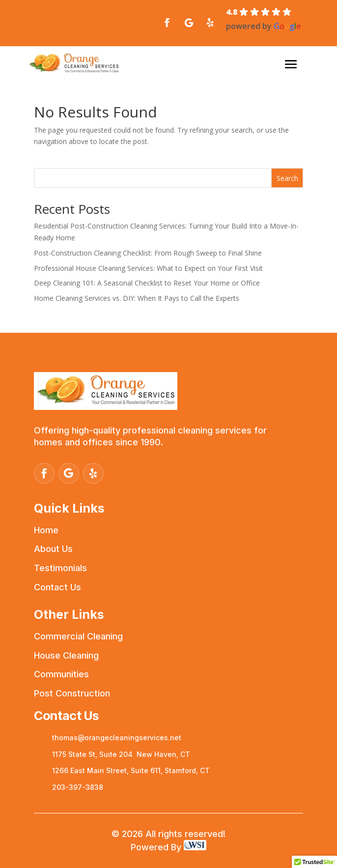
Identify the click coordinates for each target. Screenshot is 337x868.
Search (287, 178)
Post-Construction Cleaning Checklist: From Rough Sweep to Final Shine (148, 253)
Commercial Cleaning (78, 636)
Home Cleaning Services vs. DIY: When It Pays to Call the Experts (137, 298)
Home (46, 530)
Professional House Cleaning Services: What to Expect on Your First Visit (148, 268)
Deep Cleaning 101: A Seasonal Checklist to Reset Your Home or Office (147, 283)
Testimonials (60, 568)
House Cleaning (66, 655)
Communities (61, 674)
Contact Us (57, 587)
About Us (53, 549)
